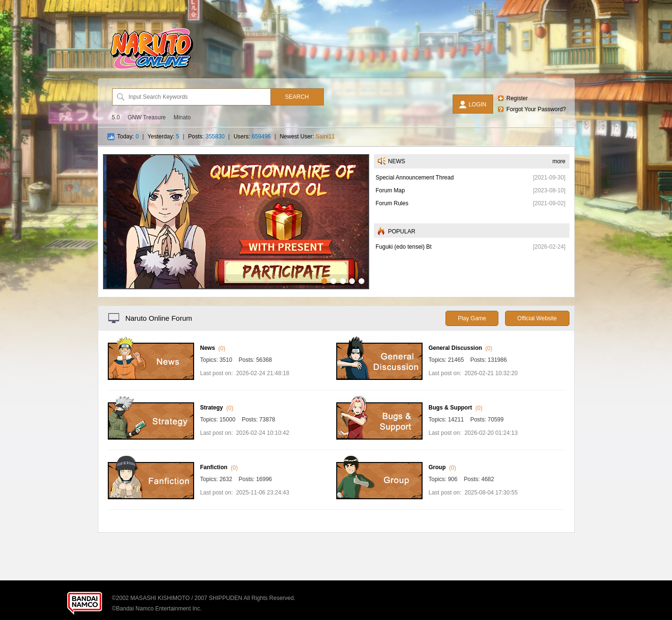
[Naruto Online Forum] (152, 69)
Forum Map (390, 190)
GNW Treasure (147, 117)
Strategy (212, 408)
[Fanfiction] (151, 497)
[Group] (379, 497)
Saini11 (325, 137)
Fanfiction (214, 467)
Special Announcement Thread (415, 178)
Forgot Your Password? (536, 109)
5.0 (116, 117)
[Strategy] (151, 438)
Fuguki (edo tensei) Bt (404, 247)
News (208, 348)
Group (437, 467)
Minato (182, 117)
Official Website (537, 318)
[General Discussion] (379, 378)
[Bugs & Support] (379, 438)
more (559, 161)
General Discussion (455, 348)
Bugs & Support (450, 408)
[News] (151, 378)
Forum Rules (392, 203)
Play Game (472, 318)
